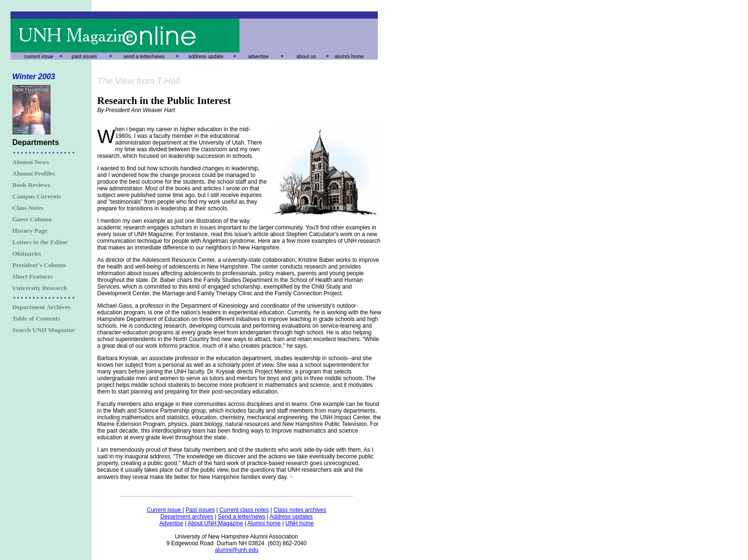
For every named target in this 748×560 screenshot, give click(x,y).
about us (306, 56)
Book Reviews (31, 185)
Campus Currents (37, 196)
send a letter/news (144, 56)
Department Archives (42, 307)
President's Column (39, 265)
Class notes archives (300, 510)
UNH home (299, 523)
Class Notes (28, 208)
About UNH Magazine (215, 523)
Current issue (165, 510)
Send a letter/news (242, 517)
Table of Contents (36, 318)
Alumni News (31, 162)
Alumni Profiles (34, 173)
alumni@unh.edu (236, 550)
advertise (258, 56)
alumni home (349, 56)
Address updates (291, 517)
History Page (30, 231)
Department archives (187, 517)
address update (206, 56)
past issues (84, 56)
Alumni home (264, 523)
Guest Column (32, 219)
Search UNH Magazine (44, 330)
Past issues (200, 510)
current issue (39, 56)
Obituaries (27, 254)
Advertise (171, 523)
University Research (40, 288)
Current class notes (244, 510)
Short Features (33, 276)
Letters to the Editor (40, 242)
